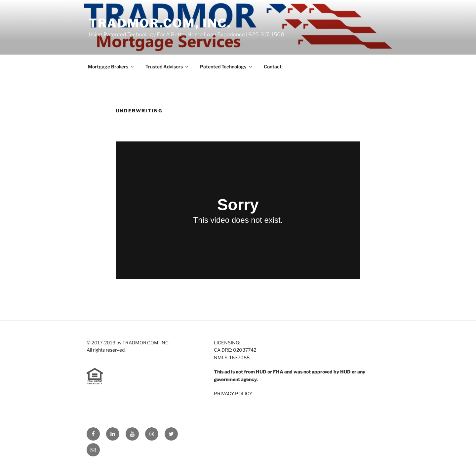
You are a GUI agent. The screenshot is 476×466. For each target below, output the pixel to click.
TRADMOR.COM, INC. (160, 23)
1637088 (239, 357)
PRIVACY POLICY (233, 393)
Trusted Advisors (167, 67)
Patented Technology (226, 67)
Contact (273, 67)
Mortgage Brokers (111, 67)
